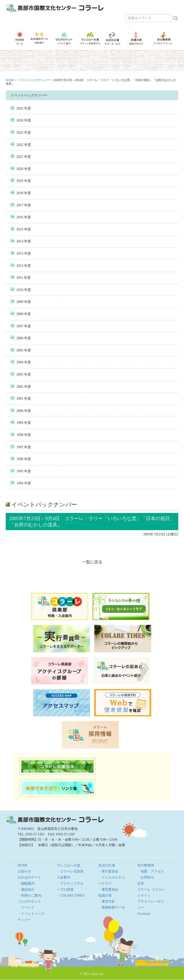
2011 (20, 278)
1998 (20, 435)
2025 (20, 108)
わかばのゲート (39, 38)
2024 (20, 120)
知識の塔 (136, 38)
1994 (20, 483)
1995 (20, 471)
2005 (20, 350)
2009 (20, 302)
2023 (20, 133)
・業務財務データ (112, 907)
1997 (20, 447)
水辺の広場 (112, 38)
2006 (20, 338)
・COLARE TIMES (71, 896)
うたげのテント (64, 38)
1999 (20, 423)
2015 (20, 229)
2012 (20, 266)
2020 (20, 169)
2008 (20, 314)
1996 (20, 459)
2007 (20, 326)
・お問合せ (146, 877)
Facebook (144, 914)
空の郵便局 (163, 38)
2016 (20, 217)
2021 (20, 157)
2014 (20, 241)
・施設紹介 (26, 890)
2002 (20, 387)
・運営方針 (107, 901)
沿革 (141, 884)
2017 (20, 205)
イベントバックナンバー (34, 80)
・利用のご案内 (29, 896)
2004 (20, 362)
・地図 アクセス (151, 871)
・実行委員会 (108, 871)
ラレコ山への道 (90, 38)
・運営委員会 (108, 890)
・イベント (26, 907)
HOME (20, 38)
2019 (20, 181)
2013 (20, 253)
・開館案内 (26, 884)
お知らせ (24, 871)
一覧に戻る (92, 562)
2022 (20, 145)
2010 (20, 290)
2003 (20, 374)
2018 (20, 193)
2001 (20, 399)
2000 (20, 411)
